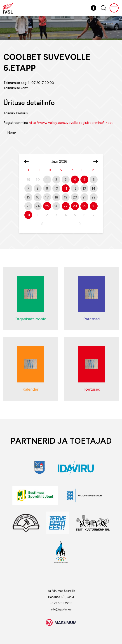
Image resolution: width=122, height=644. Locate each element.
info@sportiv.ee (61, 609)
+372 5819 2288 (61, 603)
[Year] (65, 162)
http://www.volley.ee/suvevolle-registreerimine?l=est (71, 123)
